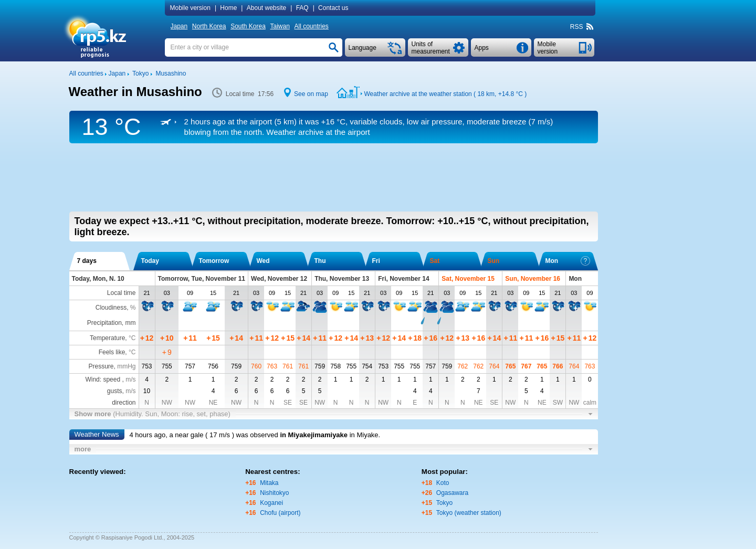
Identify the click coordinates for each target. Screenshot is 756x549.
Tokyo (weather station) (469, 513)
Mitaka (269, 483)
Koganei (271, 503)
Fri (376, 261)
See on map (311, 94)
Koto (443, 483)
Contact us (333, 8)
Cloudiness (111, 308)
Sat (435, 261)
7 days (87, 261)
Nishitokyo (274, 493)
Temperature (107, 338)
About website (266, 8)
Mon (568, 261)
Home (228, 8)
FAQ (302, 8)
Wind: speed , (110, 379)
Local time (122, 293)
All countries (311, 26)
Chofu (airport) (280, 513)
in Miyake (364, 435)
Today (150, 261)
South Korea (248, 26)
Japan (179, 26)
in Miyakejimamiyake (314, 435)
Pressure (101, 366)
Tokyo (444, 503)
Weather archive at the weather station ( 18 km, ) (446, 94)
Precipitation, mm (112, 323)
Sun (494, 261)
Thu (320, 261)
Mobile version (190, 8)
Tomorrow (214, 261)
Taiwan (280, 26)
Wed (263, 261)
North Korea (209, 26)
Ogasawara (452, 493)
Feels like (112, 352)
